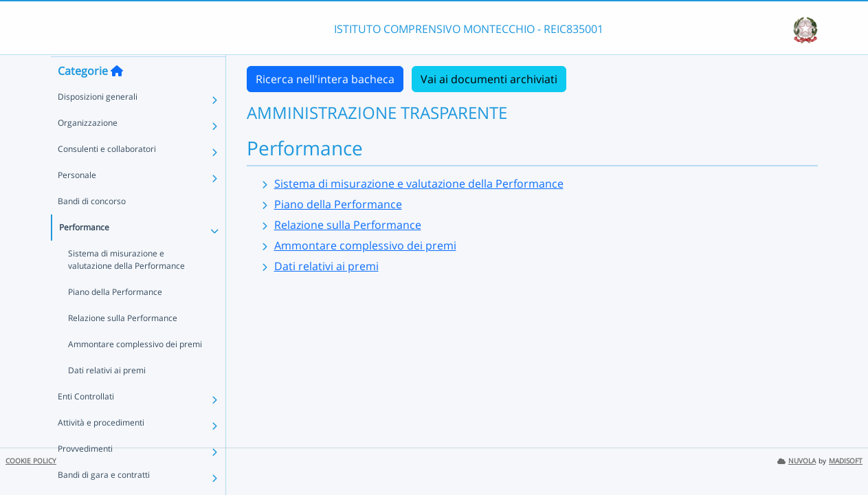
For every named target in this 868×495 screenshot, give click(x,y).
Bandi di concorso (92, 227)
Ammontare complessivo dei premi (135, 370)
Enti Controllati (86, 422)
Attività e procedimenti (101, 449)
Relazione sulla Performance (123, 344)
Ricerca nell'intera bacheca (325, 79)
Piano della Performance (115, 318)
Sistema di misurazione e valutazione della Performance (126, 286)
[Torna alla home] (117, 97)
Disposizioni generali (98, 123)
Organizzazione (88, 149)
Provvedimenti (85, 475)
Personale (77, 201)
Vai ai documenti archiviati (489, 79)
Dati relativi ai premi (107, 396)
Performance (84, 253)
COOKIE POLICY (31, 461)
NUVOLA (797, 461)
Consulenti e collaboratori (107, 175)
